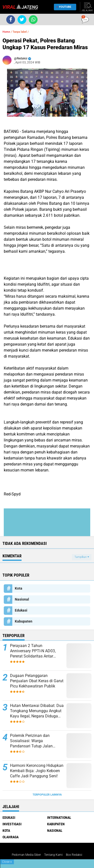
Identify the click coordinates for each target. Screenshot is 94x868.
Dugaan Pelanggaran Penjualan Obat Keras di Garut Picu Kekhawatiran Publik (37, 681)
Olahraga (11, 837)
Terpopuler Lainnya (47, 795)
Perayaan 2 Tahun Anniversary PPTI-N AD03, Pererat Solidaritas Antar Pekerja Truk (33, 651)
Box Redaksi (74, 855)
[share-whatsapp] (33, 20)
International (59, 818)
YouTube (64, 7)
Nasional (22, 599)
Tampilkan (82, 557)
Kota (19, 588)
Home (6, 32)
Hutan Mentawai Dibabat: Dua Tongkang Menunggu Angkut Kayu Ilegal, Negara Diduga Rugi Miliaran (37, 711)
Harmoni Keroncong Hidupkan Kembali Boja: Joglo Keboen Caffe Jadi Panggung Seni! (37, 771)
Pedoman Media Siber (26, 855)
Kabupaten (24, 621)
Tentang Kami (53, 855)
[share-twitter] (22, 20)
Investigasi (12, 824)
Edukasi (21, 610)
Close (7, 862)
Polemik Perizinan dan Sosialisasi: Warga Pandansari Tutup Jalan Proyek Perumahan (31, 741)
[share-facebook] (11, 20)
